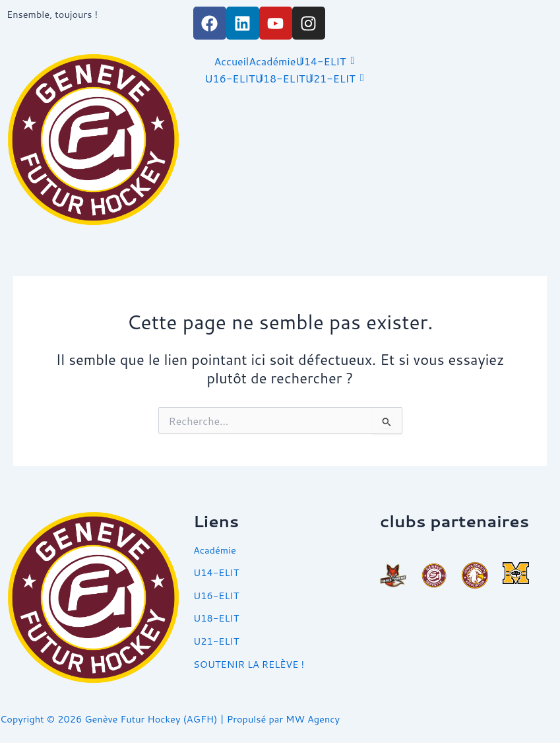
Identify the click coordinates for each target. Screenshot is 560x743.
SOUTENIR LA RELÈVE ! (249, 664)
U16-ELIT (230, 78)
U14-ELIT (321, 61)
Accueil (231, 61)
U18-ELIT (280, 78)
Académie (272, 61)
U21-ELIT (330, 78)
